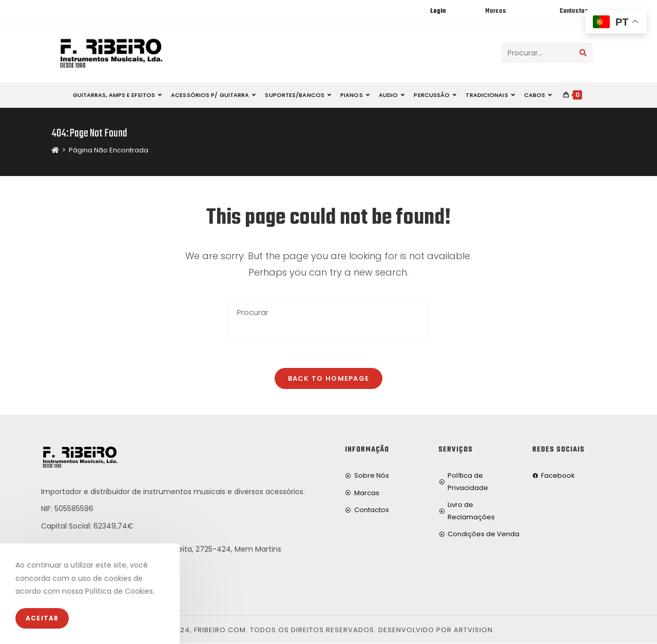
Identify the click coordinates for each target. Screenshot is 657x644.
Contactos (574, 11)
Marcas (495, 11)
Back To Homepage (329, 379)
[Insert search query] (328, 318)
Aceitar (42, 618)
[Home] (55, 150)
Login (438, 11)
